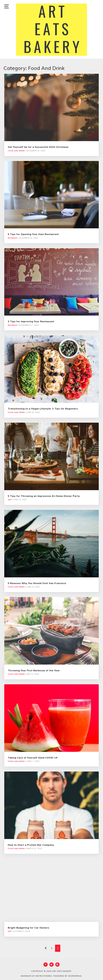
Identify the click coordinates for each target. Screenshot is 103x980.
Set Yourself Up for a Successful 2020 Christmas (38, 147)
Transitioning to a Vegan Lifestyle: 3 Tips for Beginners (43, 409)
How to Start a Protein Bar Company (31, 845)
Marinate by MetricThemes (36, 976)
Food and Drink (16, 151)
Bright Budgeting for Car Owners (29, 928)
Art (10, 500)
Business (13, 238)
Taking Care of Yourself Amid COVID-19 (33, 758)
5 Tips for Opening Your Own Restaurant (33, 234)
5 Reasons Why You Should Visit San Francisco (37, 583)
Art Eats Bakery (62, 971)
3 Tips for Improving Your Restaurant (31, 321)
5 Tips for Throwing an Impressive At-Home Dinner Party (44, 496)
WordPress (75, 976)
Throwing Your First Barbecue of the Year (34, 670)
